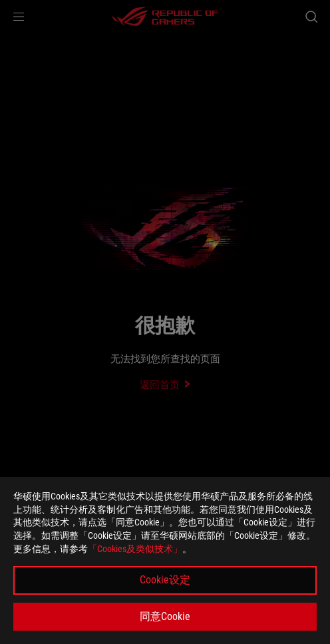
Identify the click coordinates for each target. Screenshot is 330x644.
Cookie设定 (165, 580)
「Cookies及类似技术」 (135, 549)
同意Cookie (165, 616)
